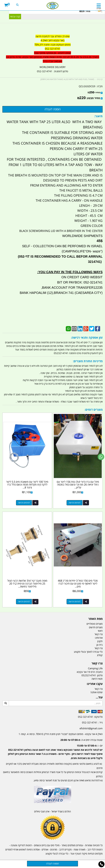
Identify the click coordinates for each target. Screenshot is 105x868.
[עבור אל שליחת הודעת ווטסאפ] (101, 457)
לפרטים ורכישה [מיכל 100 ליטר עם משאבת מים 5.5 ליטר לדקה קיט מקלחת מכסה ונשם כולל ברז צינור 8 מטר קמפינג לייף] (24, 503)
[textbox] (52, 49)
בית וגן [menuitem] (99, 645)
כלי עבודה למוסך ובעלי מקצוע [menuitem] (88, 652)
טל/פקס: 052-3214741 (90, 717)
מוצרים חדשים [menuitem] (96, 627)
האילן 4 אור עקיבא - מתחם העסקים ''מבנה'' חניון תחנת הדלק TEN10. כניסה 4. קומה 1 (61, 734)
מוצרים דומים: (94, 410)
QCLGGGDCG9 (87, 86)
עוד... (99, 697)
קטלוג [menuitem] (100, 655)
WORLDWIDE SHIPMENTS (82, 236)
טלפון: (100, 675)
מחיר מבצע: (93, 98)
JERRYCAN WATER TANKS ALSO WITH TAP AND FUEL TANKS (67, 79)
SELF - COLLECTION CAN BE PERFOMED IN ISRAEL (62, 246)
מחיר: (94, 92)
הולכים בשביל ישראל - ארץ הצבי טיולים (52, 811)
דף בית (100, 79)
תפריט (99, 8)
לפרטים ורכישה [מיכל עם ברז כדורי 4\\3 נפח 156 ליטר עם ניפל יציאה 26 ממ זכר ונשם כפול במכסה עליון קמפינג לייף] (75, 503)
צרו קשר (97, 663)
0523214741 (89, 675)
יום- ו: (55, 752)
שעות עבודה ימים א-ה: (82, 740)
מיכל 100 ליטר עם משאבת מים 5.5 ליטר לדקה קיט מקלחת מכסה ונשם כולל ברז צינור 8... (27, 485)
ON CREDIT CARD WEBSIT (82, 277)
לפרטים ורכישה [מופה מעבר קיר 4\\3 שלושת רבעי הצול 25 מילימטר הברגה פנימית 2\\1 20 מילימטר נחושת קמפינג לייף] (24, 602)
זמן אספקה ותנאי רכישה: (87, 337)
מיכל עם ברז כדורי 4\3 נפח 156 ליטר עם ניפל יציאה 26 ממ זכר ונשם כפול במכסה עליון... (78, 485)
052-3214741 (53, 49)
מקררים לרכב (65, 849)
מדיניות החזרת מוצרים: (88, 361)
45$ (100, 241)
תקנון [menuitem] (100, 641)
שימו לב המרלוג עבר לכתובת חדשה (53, 36)
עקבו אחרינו (95, 684)
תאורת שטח (80, 849)
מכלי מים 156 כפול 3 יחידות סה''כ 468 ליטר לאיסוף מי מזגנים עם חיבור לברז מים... (78, 583)
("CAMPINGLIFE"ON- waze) (82, 251)
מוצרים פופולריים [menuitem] (95, 624)
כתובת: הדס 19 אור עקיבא (90, 672)
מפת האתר (95, 619)
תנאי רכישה (97, 679)
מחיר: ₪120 (85, 11)
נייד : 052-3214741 (92, 722)
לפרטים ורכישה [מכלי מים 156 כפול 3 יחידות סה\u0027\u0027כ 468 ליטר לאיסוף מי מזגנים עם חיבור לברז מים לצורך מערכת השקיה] (75, 602)
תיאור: (98, 116)
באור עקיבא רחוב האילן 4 (53, 40)
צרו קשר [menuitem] (99, 634)
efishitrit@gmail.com (91, 728)
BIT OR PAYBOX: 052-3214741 (80, 282)
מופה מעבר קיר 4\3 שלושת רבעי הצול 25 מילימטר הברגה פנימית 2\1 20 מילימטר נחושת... (27, 583)
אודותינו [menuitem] (99, 638)
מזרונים (54, 849)
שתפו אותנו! (97, 692)
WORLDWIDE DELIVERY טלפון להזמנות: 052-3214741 (52, 69)
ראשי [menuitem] (100, 631)
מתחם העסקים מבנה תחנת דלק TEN (53, 45)
